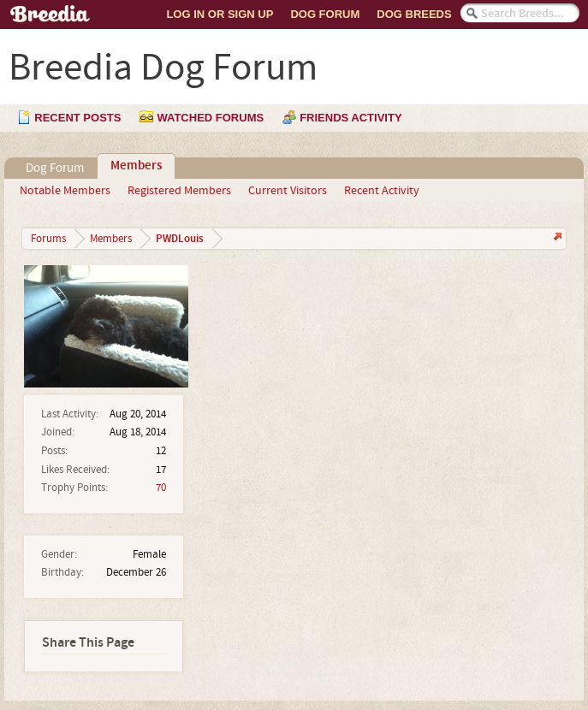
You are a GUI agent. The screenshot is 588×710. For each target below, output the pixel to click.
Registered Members (179, 191)
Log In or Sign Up (220, 14)
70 (161, 488)
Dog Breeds (414, 14)
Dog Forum (325, 14)
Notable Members (65, 191)
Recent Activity (382, 191)
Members (136, 166)
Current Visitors (288, 191)
